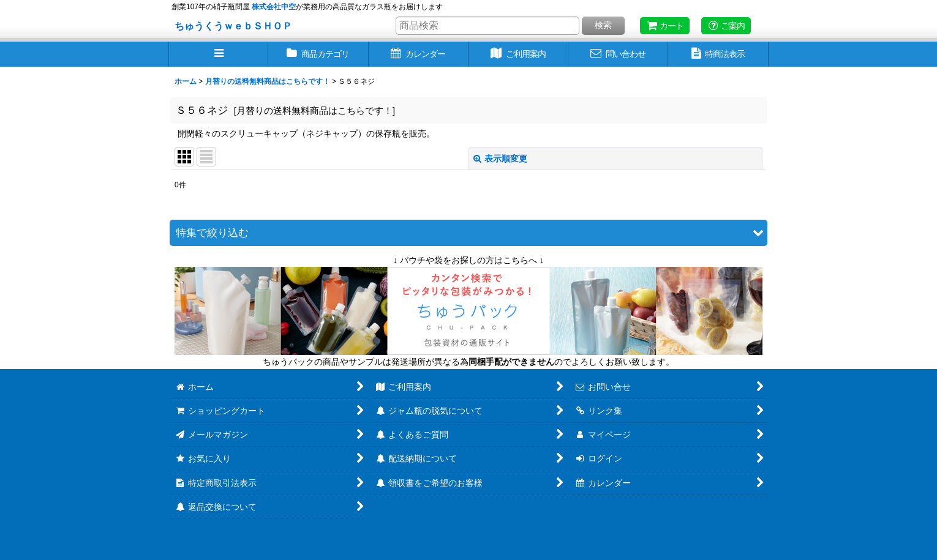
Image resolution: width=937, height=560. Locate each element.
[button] (218, 54)
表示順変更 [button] (500, 159)
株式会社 (274, 7)
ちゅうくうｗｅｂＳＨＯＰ (233, 26)
